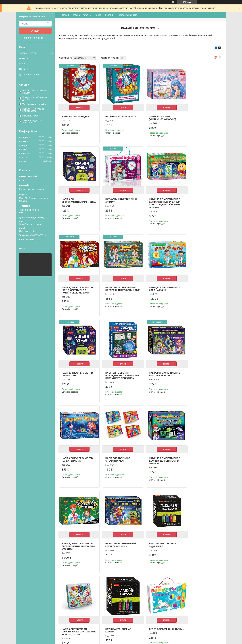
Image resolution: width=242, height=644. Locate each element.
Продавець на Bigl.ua (121, 638)
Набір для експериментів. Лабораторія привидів (201, 536)
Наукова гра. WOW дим (75, 114)
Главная (65, 15)
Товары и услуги (28, 53)
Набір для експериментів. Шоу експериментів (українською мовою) (160, 200)
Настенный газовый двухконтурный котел (142, 599)
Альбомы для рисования (83, 606)
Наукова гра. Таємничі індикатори (117, 453)
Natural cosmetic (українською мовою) (158, 116)
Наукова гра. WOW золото (119, 114)
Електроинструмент (132, 619)
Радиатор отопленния (133, 609)
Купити (78, 105)
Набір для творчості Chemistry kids (116, 370)
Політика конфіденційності (144, 641)
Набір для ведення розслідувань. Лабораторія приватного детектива (160, 287)
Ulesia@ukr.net (26, 231)
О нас (22, 64)
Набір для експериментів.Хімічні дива (199, 117)
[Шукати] (48, 24)
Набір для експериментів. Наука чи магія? (78, 370)
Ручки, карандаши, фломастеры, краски (91, 616)
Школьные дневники (81, 609)
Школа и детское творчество (85, 612)
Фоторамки (77, 622)
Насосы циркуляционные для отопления (142, 606)
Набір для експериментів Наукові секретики (201, 285)
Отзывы (23, 69)
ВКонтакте (179, 602)
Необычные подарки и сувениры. (87, 619)
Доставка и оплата (29, 74)
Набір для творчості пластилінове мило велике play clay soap (158, 455)
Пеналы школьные (81, 602)
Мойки (126, 612)
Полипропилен (130, 622)
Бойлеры (127, 596)
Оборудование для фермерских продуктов (143, 616)
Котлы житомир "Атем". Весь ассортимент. (143, 602)
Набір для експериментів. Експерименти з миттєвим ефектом (202, 372)
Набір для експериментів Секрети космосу (77, 453)
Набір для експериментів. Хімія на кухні (78, 285)
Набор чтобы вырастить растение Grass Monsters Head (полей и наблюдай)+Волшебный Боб (161, 540)
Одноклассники (181, 598)
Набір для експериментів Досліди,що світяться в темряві (160, 372)
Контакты (110, 15)
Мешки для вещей (80, 599)
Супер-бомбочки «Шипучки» (72, 536)
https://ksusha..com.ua (30, 224)
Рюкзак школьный (80, 596)
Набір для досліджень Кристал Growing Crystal (119, 536)
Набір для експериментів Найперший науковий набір (201, 200)
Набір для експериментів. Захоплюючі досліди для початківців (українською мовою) (119, 201)
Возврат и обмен (28, 606)
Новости (24, 58)
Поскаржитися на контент (120, 641)
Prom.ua (135, 636)
